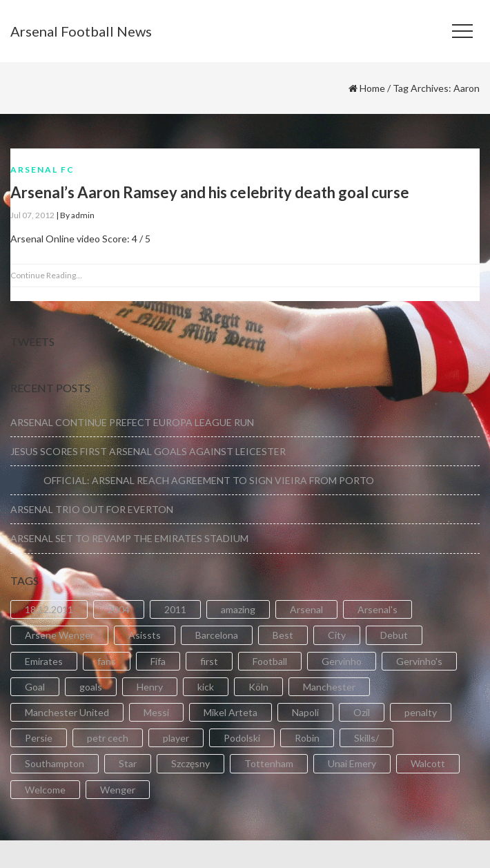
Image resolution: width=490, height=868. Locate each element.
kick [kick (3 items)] (206, 687)
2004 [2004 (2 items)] (119, 609)
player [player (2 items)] (176, 738)
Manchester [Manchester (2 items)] (329, 687)
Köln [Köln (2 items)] (258, 687)
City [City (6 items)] (337, 635)
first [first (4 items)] (209, 661)
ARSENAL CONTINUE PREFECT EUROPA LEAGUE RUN (132, 422)
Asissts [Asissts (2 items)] (145, 635)
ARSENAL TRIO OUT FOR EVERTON (92, 509)
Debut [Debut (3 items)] (394, 635)
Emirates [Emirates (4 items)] (44, 661)
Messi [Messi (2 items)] (156, 712)
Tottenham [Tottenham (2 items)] (269, 763)
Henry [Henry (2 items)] (150, 687)
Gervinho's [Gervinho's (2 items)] (419, 661)
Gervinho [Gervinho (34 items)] (342, 661)
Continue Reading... (46, 275)
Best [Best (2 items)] (283, 635)
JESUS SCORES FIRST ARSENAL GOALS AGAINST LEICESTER (148, 451)
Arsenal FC (42, 170)
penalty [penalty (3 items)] (421, 712)
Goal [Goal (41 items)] (35, 687)
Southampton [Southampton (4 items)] (55, 763)
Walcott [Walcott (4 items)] (428, 763)
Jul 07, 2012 (32, 215)
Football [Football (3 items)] (270, 661)
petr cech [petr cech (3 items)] (108, 738)
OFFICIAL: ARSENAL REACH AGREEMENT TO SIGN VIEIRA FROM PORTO (192, 480)
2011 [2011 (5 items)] (175, 609)
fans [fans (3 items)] (107, 661)
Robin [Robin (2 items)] (307, 738)
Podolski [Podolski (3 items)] (242, 738)
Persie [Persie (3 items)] (39, 738)
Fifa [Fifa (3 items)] (158, 661)
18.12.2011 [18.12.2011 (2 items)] (49, 609)
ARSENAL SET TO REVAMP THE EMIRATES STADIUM (129, 538)
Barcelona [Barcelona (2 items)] (217, 635)
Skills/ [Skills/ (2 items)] (366, 738)
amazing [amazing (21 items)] (238, 609)
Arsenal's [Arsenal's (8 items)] (378, 609)
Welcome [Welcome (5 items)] (45, 790)
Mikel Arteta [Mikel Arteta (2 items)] (231, 712)
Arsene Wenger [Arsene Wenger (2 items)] (59, 635)
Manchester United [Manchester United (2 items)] (67, 712)
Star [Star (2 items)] (128, 763)
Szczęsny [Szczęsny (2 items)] (190, 763)
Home (372, 88)
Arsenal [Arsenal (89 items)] (306, 609)
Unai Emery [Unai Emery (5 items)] (352, 763)
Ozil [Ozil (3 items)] (362, 712)
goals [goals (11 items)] (91, 687)
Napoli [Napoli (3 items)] (305, 712)
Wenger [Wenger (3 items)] (118, 790)
